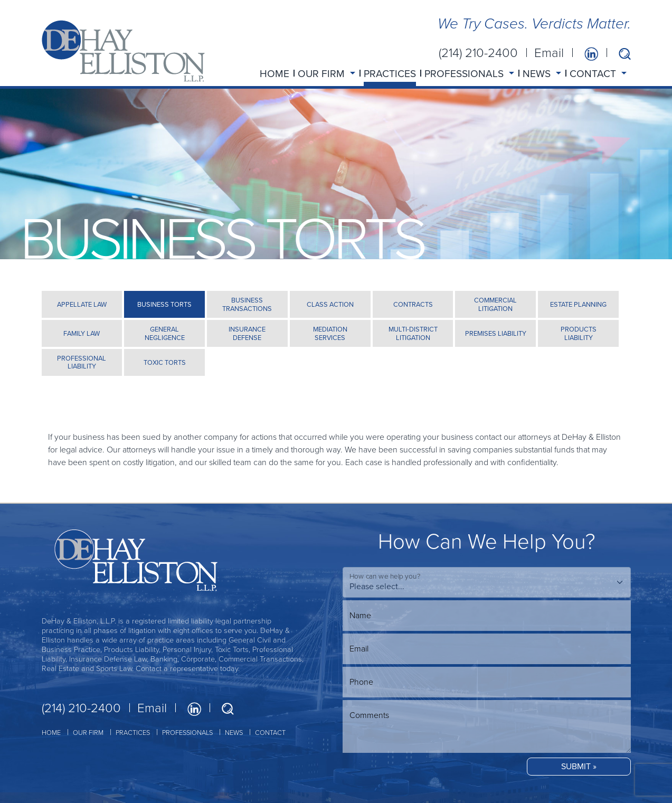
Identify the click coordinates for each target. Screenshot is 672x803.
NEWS (234, 733)
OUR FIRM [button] (323, 74)
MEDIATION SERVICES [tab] (330, 333)
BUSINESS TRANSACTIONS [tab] (247, 304)
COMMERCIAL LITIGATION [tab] (495, 304)
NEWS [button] (538, 74)
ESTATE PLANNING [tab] (578, 304)
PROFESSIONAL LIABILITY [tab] (82, 362)
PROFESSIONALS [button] (465, 74)
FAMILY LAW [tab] (82, 333)
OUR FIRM (88, 733)
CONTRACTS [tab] (413, 304)
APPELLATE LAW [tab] (82, 304)
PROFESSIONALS (187, 733)
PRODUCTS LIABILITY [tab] (579, 333)
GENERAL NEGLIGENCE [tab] (165, 333)
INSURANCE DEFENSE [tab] (247, 333)
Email (549, 53)
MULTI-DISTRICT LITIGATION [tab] (413, 333)
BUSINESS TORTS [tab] (164, 304)
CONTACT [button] (594, 74)
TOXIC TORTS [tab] (165, 362)
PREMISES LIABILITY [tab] (496, 333)
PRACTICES (390, 74)
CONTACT (270, 733)
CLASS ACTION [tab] (330, 304)
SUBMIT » (579, 766)
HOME (275, 74)
